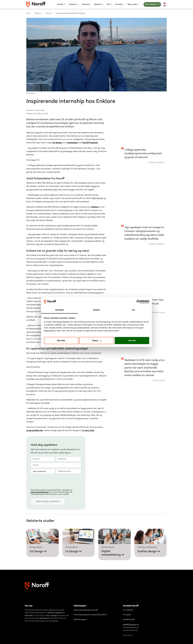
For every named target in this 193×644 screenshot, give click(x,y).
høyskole (51, 613)
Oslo (48, 616)
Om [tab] (133, 310)
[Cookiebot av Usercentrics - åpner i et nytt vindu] (138, 302)
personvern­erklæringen (40, 492)
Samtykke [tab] (60, 310)
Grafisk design (149, 552)
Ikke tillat (61, 340)
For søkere (127, 615)
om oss (55, 621)
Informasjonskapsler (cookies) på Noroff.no (90, 615)
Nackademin (45, 618)
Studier (60, 4)
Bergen (55, 616)
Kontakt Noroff (129, 620)
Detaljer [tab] (96, 310)
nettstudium (72, 143)
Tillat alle (132, 340)
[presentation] (49, 481)
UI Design (74, 552)
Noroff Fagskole (90, 143)
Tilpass (97, 340)
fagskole (59, 613)
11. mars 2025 (88, 431)
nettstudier (29, 616)
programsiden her (35, 431)
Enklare (95, 207)
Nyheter (98, 4)
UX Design (38, 552)
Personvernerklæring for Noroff (86, 610)
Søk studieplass (152, 4)
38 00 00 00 (128, 636)
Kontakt (119, 4)
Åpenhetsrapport (80, 620)
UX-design (57, 143)
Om (108, 4)
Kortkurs (73, 4)
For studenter (128, 610)
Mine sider (132, 4)
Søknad (85, 4)
